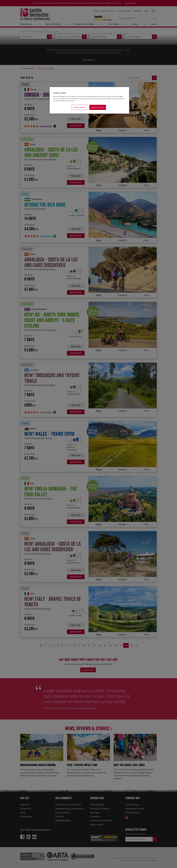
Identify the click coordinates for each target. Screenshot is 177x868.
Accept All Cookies (98, 107)
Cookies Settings (80, 107)
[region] (89, 100)
